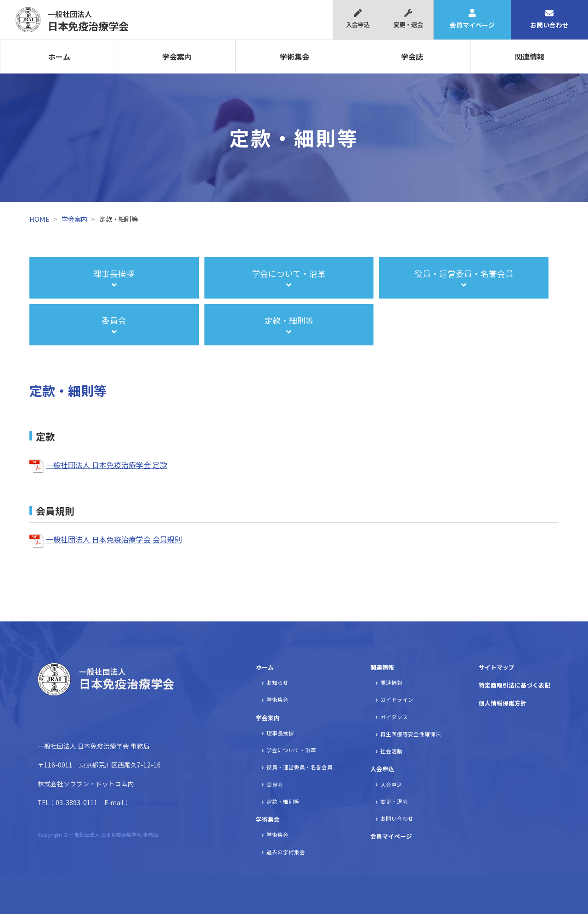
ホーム (59, 56)
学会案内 (177, 56)
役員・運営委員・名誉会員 (300, 767)
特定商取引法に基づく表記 (514, 685)
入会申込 (358, 19)
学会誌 (412, 56)
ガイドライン (397, 700)
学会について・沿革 (291, 750)
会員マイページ (472, 19)
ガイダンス (394, 717)
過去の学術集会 (286, 852)
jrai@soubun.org (154, 802)
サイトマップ (497, 667)
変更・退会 (408, 19)
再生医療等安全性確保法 (411, 734)
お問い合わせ (549, 19)
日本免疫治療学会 (88, 21)
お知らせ (277, 683)
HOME (40, 219)
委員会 (275, 784)
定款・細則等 (283, 801)
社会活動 (391, 751)
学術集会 (294, 56)
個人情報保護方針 (503, 703)
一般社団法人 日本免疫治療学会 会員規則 (114, 539)
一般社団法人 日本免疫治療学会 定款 (107, 465)
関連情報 (530, 56)
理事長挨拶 (280, 733)
